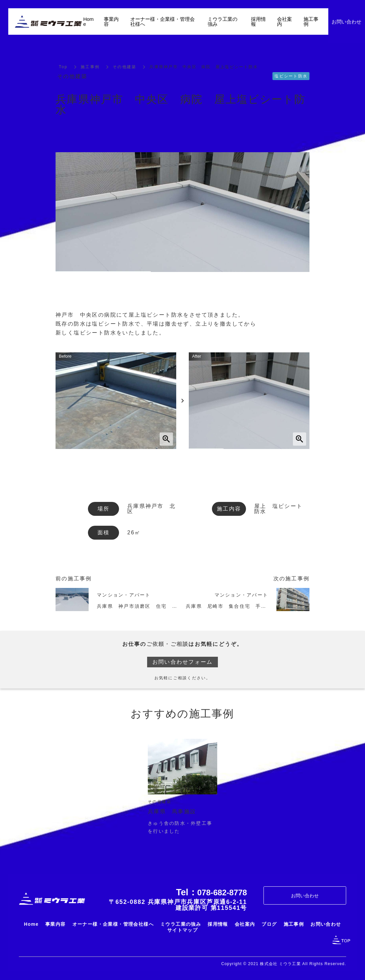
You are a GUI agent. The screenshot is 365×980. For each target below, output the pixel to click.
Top (63, 67)
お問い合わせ (305, 896)
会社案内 (284, 22)
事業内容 (111, 22)
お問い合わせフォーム (183, 662)
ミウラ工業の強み (223, 22)
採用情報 (258, 22)
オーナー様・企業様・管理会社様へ (162, 22)
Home (89, 22)
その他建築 (124, 67)
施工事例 (90, 67)
